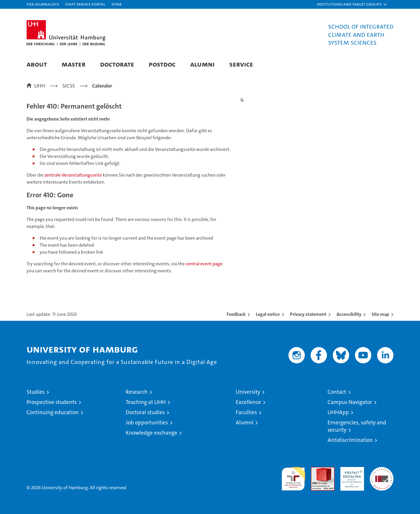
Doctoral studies (145, 412)
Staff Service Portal (85, 4)
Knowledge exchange (152, 433)
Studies (36, 392)
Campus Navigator (350, 402)
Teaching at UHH (146, 402)
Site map (380, 314)
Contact (337, 392)
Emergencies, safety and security (357, 426)
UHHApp (338, 412)
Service (241, 64)
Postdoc (162, 64)
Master (73, 64)
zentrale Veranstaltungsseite (73, 175)
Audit (316, 470)
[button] (352, 4)
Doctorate (117, 64)
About (37, 64)
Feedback (236, 314)
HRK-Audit (351, 470)
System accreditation (382, 473)
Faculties (246, 412)
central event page (204, 264)
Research (137, 392)
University (248, 392)
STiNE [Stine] (117, 4)
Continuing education (53, 412)
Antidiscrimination (350, 440)
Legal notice (268, 314)
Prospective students (52, 402)
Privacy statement (308, 314)
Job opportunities (147, 422)
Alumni (202, 64)
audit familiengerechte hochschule (293, 476)
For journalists (43, 4)
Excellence (248, 402)
